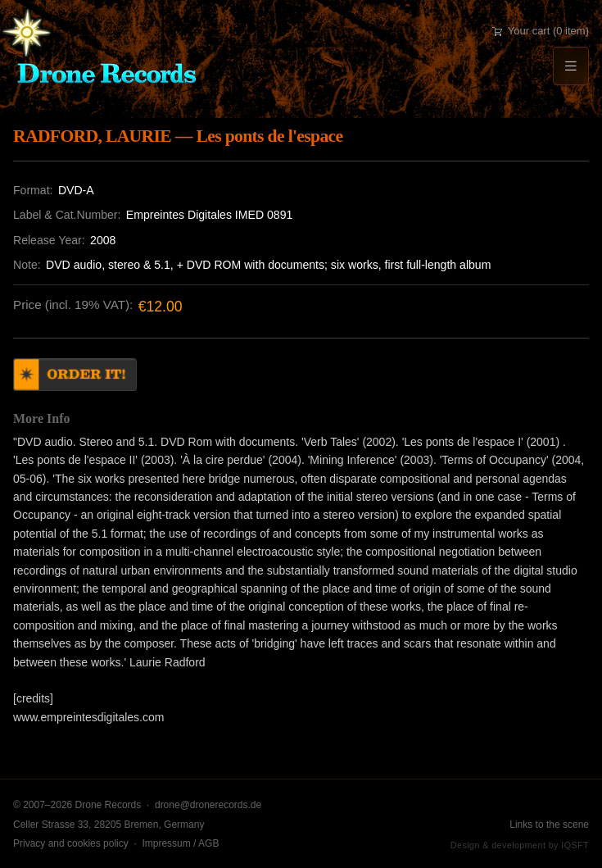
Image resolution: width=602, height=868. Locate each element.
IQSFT (575, 845)
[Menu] (571, 66)
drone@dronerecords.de (208, 805)
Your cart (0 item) (541, 31)
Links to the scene (549, 825)
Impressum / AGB (180, 843)
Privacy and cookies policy (71, 843)
